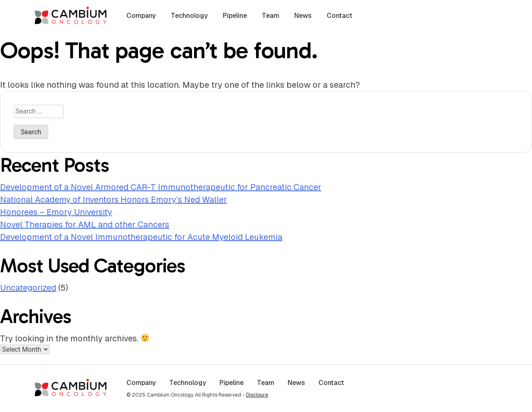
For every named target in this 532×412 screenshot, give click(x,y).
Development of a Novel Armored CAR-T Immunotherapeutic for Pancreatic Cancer (161, 187)
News (303, 16)
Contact (340, 16)
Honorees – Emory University (56, 212)
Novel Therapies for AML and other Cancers (85, 225)
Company (141, 16)
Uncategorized (28, 288)
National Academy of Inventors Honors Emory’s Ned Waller (113, 200)
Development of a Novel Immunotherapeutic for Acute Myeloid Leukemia (141, 237)
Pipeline (235, 16)
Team (271, 16)
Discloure (257, 395)
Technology (189, 16)
